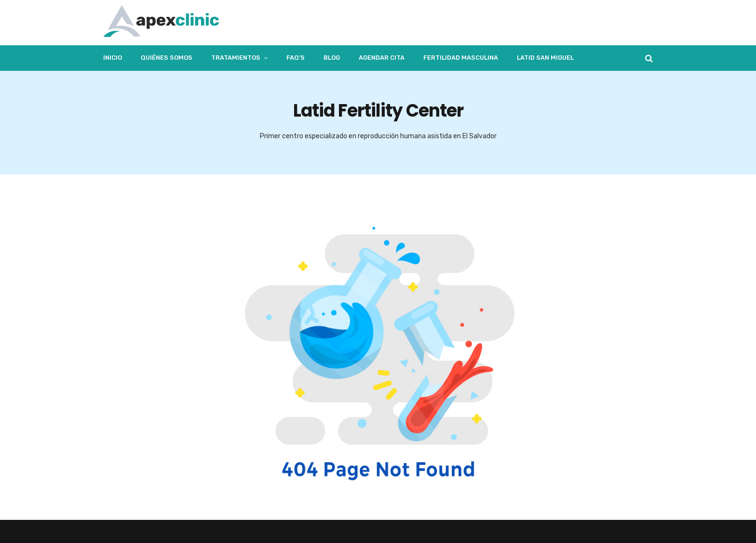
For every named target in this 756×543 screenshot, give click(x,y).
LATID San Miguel (545, 58)
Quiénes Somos (167, 58)
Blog (332, 58)
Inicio (113, 58)
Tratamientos (236, 58)
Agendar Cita (382, 58)
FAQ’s (296, 58)
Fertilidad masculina (461, 58)
